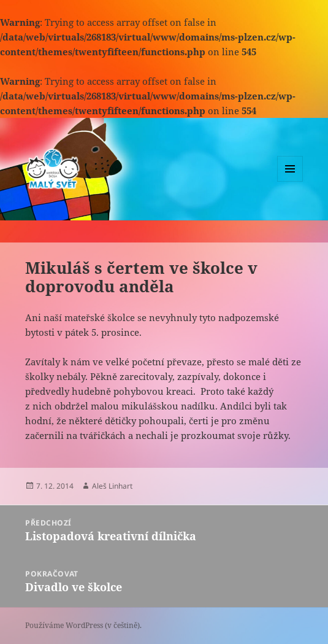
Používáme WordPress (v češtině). (83, 625)
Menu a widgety (290, 181)
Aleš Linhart (112, 486)
